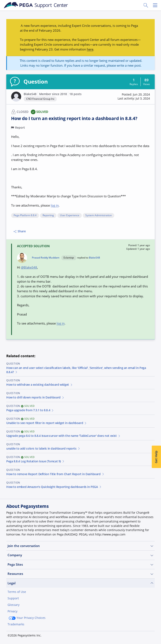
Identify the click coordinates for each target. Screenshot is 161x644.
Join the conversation (80, 546)
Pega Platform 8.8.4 (25, 215)
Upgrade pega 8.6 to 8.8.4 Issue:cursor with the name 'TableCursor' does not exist (63, 436)
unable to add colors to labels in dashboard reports (43, 449)
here (90, 49)
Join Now (123, 634)
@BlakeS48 (29, 267)
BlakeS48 (30, 94)
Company (80, 555)
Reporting (48, 215)
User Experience (70, 215)
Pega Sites (80, 564)
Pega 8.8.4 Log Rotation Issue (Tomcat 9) (36, 461)
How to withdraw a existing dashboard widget (40, 385)
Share (20, 231)
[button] (134, 97)
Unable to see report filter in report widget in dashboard (47, 423)
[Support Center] (36, 5)
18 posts (75, 94)
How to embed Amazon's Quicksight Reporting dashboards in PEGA (54, 487)
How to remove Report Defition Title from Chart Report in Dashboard (55, 474)
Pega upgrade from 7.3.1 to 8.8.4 (30, 410)
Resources (80, 574)
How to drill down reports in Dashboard (35, 397)
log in (55, 205)
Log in (145, 634)
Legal (80, 583)
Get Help (156, 457)
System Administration (99, 215)
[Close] (155, 629)
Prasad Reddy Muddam (46, 258)
